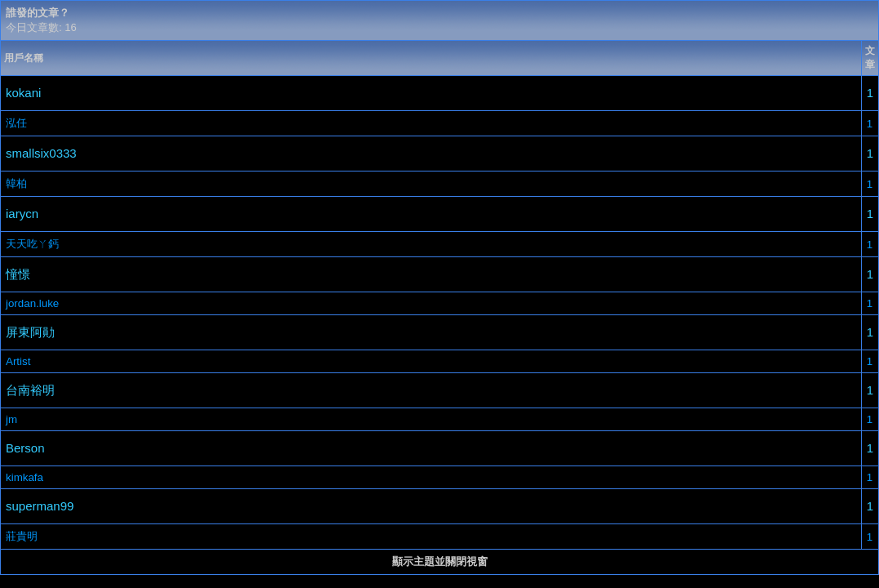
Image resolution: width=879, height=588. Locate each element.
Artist (18, 361)
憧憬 (18, 274)
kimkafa (25, 477)
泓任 (16, 123)
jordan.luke (32, 303)
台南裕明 (30, 390)
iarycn (22, 214)
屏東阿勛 (30, 332)
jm (11, 419)
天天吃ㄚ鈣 (32, 244)
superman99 (40, 506)
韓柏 (16, 183)
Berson (25, 448)
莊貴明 (22, 536)
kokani (23, 93)
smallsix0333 (41, 153)
